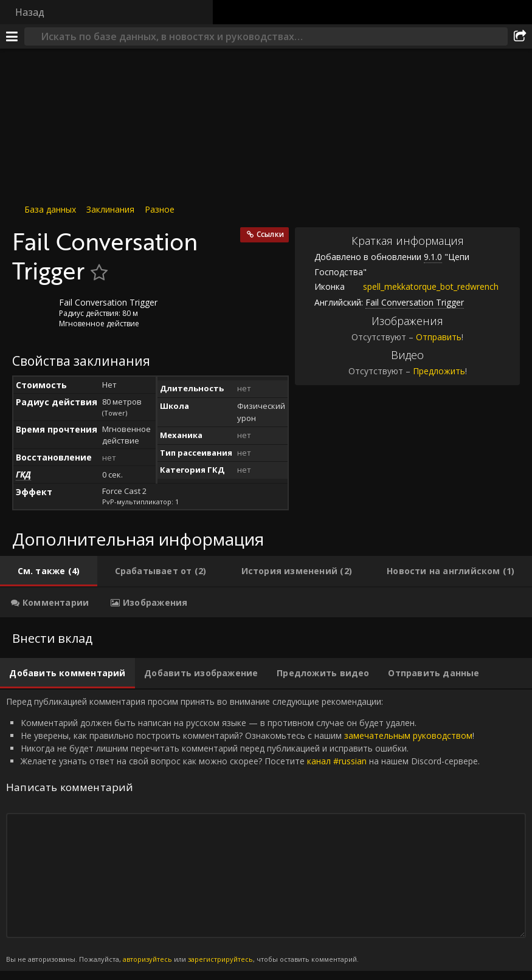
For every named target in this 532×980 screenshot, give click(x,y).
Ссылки (270, 234)
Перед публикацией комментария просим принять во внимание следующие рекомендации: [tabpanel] (266, 830)
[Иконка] (33, 312)
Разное (160, 209)
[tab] (49, 571)
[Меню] (12, 36)
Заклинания (110, 209)
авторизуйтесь (147, 959)
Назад (30, 12)
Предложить (439, 371)
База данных (50, 209)
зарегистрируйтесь (220, 959)
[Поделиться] (520, 36)
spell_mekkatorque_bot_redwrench (422, 286)
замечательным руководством (408, 735)
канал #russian (337, 761)
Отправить (439, 337)
